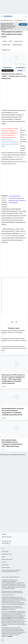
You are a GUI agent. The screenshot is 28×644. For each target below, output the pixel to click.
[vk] (12, 322)
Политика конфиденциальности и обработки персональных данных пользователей (11, 571)
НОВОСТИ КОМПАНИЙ (7, 537)
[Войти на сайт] (26, 16)
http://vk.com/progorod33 (7, 617)
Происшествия (17, 45)
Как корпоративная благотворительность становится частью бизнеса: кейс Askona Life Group (14, 349)
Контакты (4, 562)
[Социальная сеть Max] (21, 71)
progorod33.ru (5, 609)
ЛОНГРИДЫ (4, 534)
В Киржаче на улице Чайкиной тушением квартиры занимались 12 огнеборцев (14, 332)
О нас (3, 549)
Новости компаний (6, 567)
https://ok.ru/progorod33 (19, 617)
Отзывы (3, 557)
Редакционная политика (7, 554)
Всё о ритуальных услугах (7, 20)
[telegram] (17, 322)
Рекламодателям (19, 20)
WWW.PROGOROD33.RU (14, 577)
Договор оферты (5, 565)
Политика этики (5, 551)
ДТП (11, 41)
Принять (23, 24)
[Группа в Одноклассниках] (5, 543)
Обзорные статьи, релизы (7, 559)
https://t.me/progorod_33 (7, 618)
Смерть (5, 41)
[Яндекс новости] (21, 68)
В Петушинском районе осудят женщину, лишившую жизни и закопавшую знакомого (14, 340)
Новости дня (6, 45)
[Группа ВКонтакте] (8, 68)
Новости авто (18, 41)
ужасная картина (18, 157)
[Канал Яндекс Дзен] (8, 71)
